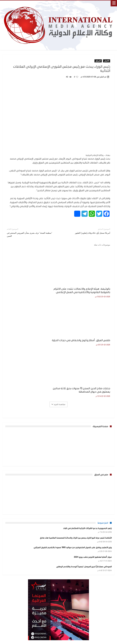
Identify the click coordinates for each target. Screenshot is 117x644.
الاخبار (107, 61)
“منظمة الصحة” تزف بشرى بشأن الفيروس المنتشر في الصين (30, 232)
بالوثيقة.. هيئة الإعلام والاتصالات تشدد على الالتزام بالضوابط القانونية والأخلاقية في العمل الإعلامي (86, 292)
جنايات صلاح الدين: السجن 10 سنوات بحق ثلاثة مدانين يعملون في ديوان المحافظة (85, 345)
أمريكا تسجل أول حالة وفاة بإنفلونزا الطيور (87, 231)
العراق (98, 61)
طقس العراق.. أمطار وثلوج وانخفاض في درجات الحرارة (35, 290)
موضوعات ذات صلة (102, 245)
